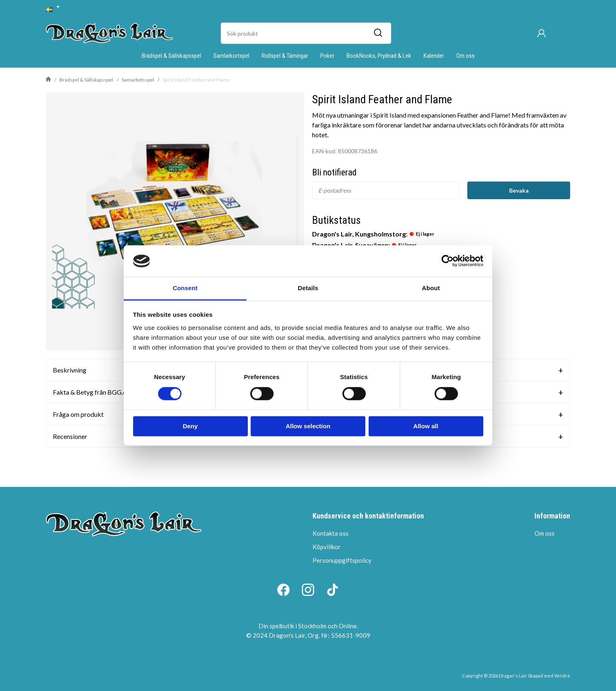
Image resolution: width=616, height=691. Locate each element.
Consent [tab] (185, 288)
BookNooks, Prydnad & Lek (379, 56)
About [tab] (431, 288)
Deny (190, 426)
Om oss (465, 56)
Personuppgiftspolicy (342, 560)
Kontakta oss (331, 533)
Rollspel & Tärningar (285, 56)
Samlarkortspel (231, 56)
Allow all (426, 426)
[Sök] (378, 33)
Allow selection (308, 426)
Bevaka (519, 190)
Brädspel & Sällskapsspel (171, 56)
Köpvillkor (327, 547)
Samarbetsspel (138, 80)
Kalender (434, 56)
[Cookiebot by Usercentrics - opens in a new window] (447, 261)
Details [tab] (308, 288)
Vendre (562, 676)
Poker (327, 56)
